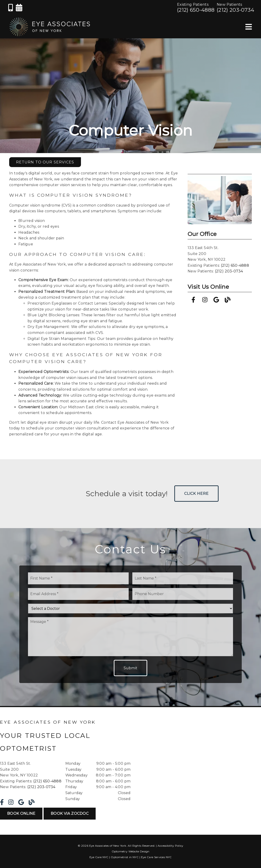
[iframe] (202, 762)
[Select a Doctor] (130, 609)
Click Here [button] (196, 494)
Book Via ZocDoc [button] (70, 813)
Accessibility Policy (171, 846)
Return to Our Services (45, 162)
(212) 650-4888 (196, 10)
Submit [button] (131, 668)
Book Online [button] (21, 813)
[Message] (130, 637)
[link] (11, 10)
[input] (78, 578)
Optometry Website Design (131, 851)
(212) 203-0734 (235, 10)
